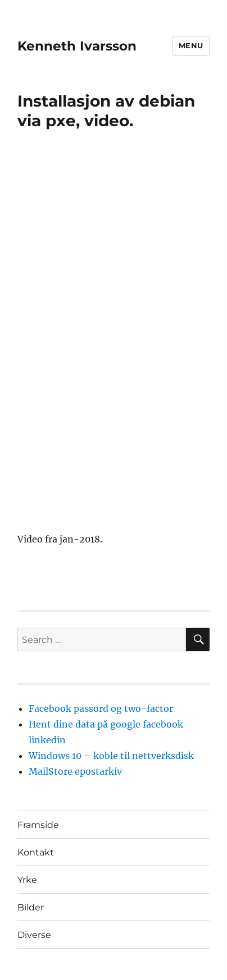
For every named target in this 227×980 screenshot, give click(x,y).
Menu (191, 45)
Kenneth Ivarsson (77, 46)
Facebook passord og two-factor (101, 708)
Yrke (27, 880)
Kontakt (36, 852)
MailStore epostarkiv (75, 771)
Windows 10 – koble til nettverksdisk (111, 756)
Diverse (34, 935)
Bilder (31, 907)
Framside (38, 825)
